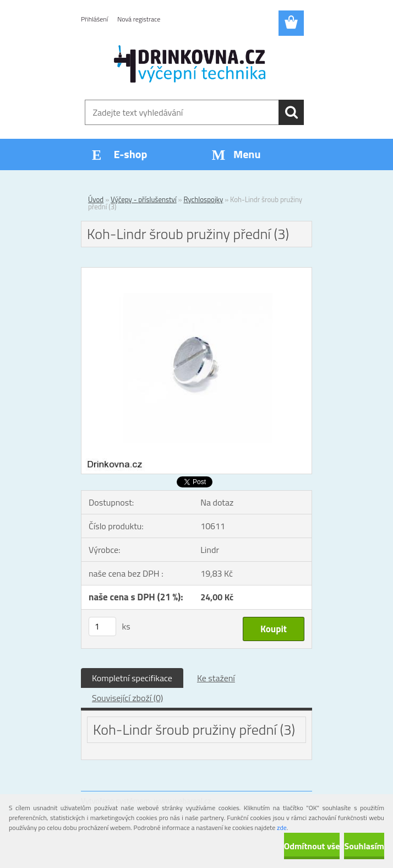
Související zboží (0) (127, 698)
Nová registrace (139, 19)
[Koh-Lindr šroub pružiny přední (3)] (197, 272)
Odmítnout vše (312, 846)
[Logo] (190, 64)
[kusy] (102, 626)
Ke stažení (216, 678)
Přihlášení (94, 19)
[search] (291, 112)
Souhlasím (364, 846)
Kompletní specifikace (132, 678)
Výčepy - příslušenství (144, 199)
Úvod (96, 199)
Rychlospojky (203, 199)
